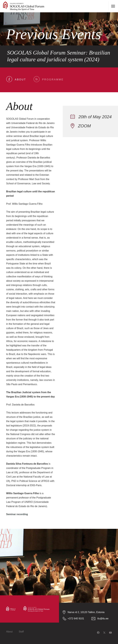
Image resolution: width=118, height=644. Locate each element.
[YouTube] (110, 633)
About (9, 632)
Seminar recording (17, 514)
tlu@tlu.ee (103, 619)
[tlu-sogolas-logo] (24, 6)
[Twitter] (104, 633)
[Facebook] (98, 633)
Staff (21, 632)
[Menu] (113, 6)
